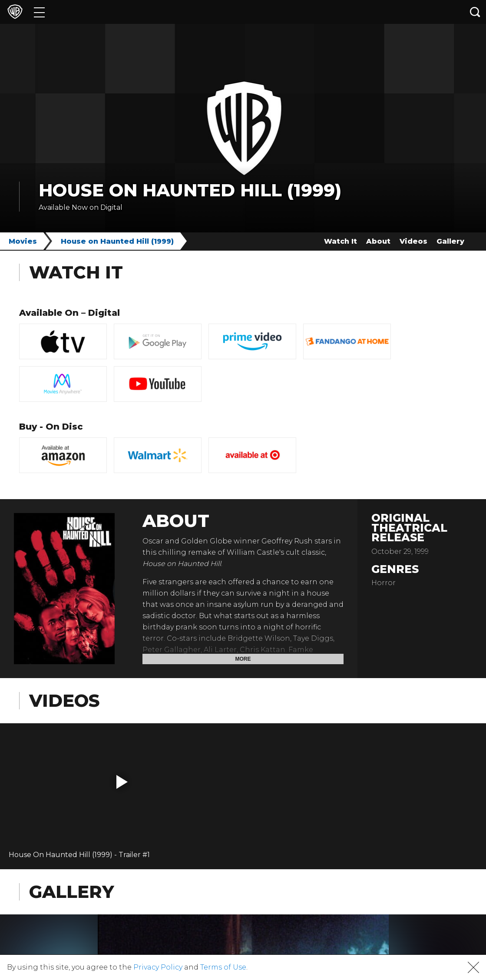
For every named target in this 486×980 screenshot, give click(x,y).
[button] (122, 782)
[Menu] (39, 12)
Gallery (450, 241)
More (243, 659)
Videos (413, 241)
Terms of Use (223, 967)
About (378, 241)
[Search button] (475, 12)
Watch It (341, 241)
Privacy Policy (158, 967)
